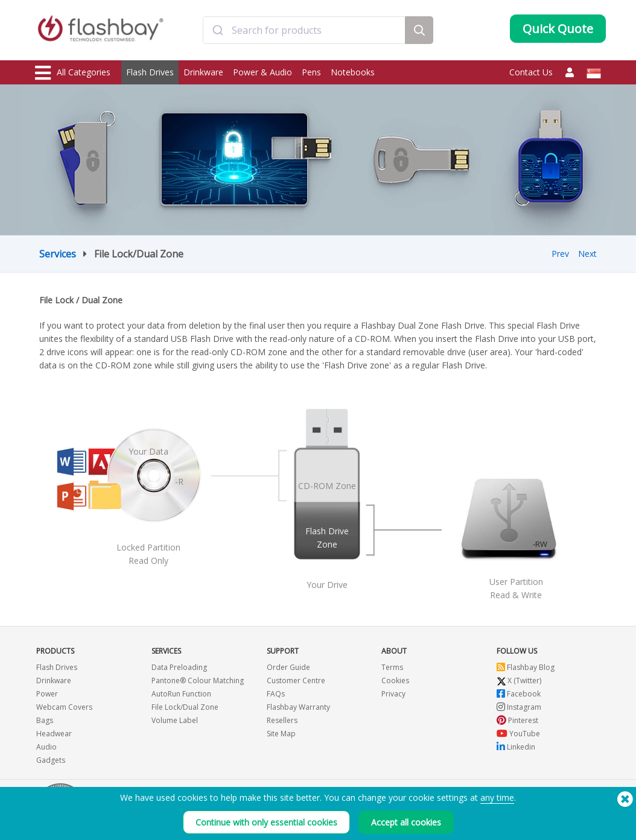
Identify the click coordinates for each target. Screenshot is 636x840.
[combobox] (304, 32)
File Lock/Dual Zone (185, 707)
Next (587, 254)
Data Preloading (179, 667)
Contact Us (531, 72)
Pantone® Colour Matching (198, 681)
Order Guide (288, 667)
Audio (46, 747)
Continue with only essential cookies (266, 822)
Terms (392, 667)
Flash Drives (150, 72)
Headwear (54, 734)
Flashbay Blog (526, 667)
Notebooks (353, 72)
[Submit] (218, 32)
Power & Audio (262, 72)
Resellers (282, 720)
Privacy (393, 694)
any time (497, 797)
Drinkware (203, 72)
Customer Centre (296, 681)
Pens (311, 72)
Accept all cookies (406, 822)
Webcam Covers (64, 707)
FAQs (276, 694)
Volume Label (175, 720)
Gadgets (51, 760)
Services (58, 254)
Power (47, 694)
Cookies (395, 681)
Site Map (281, 734)
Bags (45, 720)
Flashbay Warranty (298, 707)
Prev (560, 254)
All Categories (73, 73)
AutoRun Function (181, 694)
